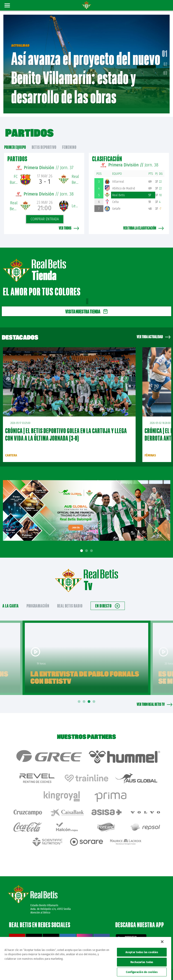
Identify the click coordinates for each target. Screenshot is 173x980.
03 (165, 70)
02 (165, 61)
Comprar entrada (45, 213)
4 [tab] (95, 695)
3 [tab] (92, 544)
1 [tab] (82, 544)
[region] (86, 958)
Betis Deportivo (44, 141)
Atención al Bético (40, 895)
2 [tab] (87, 544)
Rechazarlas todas (142, 962)
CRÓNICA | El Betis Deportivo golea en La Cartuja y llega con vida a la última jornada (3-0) (66, 428)
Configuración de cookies (142, 972)
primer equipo (15, 141)
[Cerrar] (162, 942)
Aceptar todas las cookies (142, 952)
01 (165, 50)
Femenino (69, 141)
